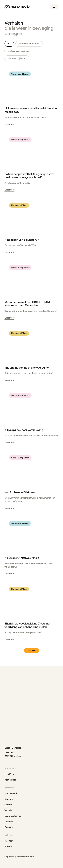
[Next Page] (31, 651)
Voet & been (10, 780)
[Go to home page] (17, 7)
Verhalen (9, 810)
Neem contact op (13, 816)
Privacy (8, 846)
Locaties (8, 822)
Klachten (9, 841)
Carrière (8, 805)
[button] (54, 7)
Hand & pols (10, 774)
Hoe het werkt (11, 793)
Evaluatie (9, 827)
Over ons (9, 799)
